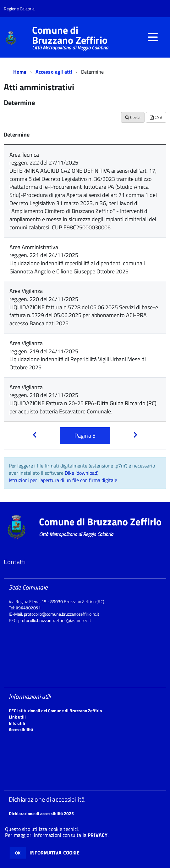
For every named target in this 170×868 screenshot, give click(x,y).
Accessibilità (21, 729)
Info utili (17, 723)
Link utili (17, 717)
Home (20, 72)
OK (18, 853)
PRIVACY (98, 835)
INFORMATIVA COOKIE (55, 853)
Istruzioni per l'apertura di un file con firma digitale (63, 480)
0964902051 (28, 608)
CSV (156, 117)
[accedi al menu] (153, 37)
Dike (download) (82, 473)
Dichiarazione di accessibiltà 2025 (41, 813)
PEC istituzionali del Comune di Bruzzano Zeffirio (55, 711)
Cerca (133, 117)
